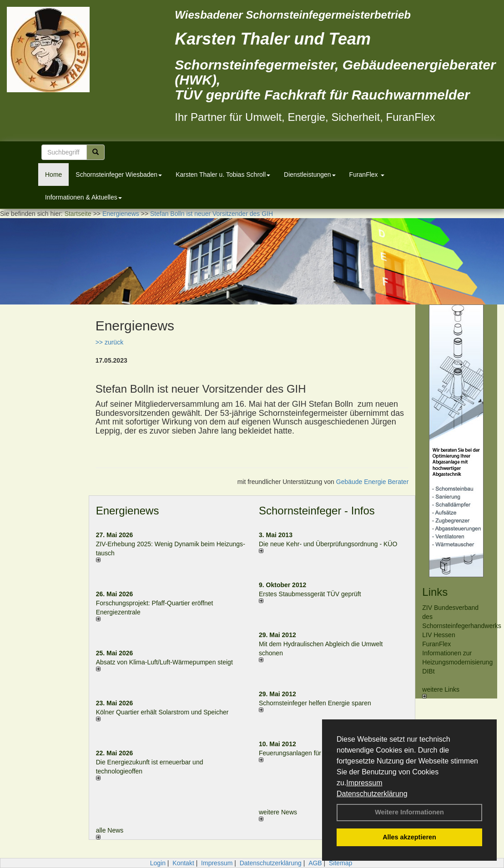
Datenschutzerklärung (372, 794)
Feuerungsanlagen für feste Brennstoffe (315, 753)
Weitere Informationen (409, 812)
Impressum (364, 783)
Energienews (128, 511)
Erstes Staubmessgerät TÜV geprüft (310, 594)
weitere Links (441, 692)
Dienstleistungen (310, 175)
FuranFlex (367, 175)
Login (158, 863)
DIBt (428, 671)
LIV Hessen (438, 635)
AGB (315, 863)
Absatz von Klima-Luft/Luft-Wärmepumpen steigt (164, 662)
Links (435, 592)
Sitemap (340, 863)
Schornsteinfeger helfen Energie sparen (315, 703)
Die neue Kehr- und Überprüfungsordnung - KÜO (328, 544)
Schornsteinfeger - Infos (317, 511)
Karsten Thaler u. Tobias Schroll (223, 175)
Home (53, 175)
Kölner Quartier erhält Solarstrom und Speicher (162, 712)
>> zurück (109, 342)
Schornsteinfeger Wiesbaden (119, 175)
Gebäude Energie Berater (373, 482)
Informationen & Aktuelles (83, 197)
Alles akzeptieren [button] (409, 837)
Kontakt (183, 863)
